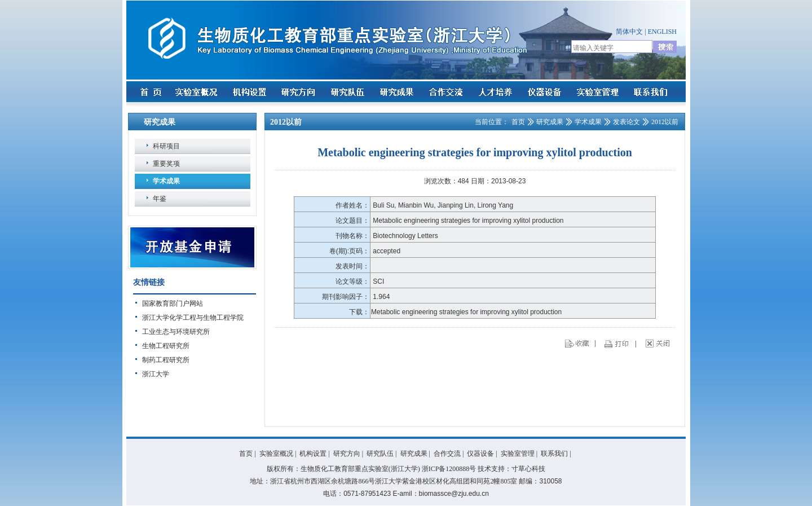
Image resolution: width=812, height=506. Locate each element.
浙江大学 (156, 374)
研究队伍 (380, 454)
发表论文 (626, 122)
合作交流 (447, 454)
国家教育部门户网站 (173, 303)
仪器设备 (480, 454)
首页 (518, 122)
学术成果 (166, 181)
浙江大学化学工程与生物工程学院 (193, 318)
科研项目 (166, 146)
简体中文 (629, 32)
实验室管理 (518, 454)
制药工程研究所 (166, 360)
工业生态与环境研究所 (176, 332)
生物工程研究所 (166, 346)
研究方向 (347, 454)
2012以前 (665, 122)
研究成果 (550, 122)
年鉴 (160, 199)
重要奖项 (166, 164)
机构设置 (313, 454)
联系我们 (554, 454)
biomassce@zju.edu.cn (454, 494)
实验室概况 (276, 454)
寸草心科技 (528, 469)
